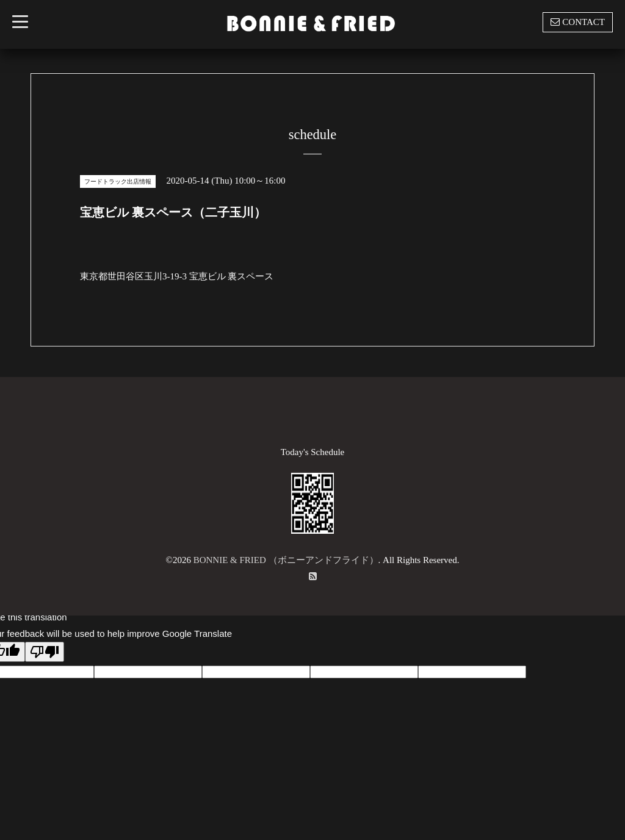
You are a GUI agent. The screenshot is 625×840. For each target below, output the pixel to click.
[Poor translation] (45, 652)
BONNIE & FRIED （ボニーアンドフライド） (286, 560)
